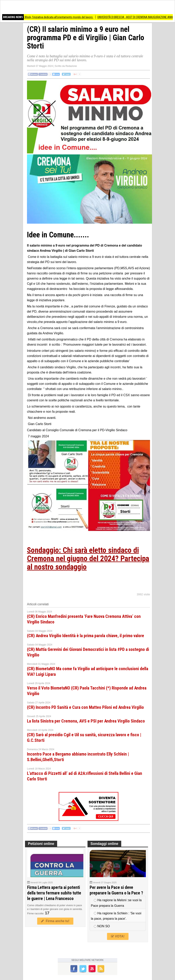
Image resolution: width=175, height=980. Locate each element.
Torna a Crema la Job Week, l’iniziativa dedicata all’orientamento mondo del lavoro (50, 17)
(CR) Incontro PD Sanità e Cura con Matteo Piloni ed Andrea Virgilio (85, 707)
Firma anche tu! (55, 921)
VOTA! (118, 936)
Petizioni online (41, 844)
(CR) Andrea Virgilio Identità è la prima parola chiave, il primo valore (86, 636)
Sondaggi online (104, 844)
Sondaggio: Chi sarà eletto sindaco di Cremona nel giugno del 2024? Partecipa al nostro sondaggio (88, 559)
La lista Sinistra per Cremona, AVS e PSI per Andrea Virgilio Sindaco (86, 721)
